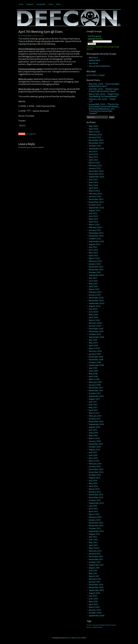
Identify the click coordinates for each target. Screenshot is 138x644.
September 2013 (96, 503)
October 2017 (95, 393)
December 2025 (96, 140)
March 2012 (94, 548)
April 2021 (93, 286)
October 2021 (95, 272)
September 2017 (96, 396)
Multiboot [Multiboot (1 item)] (102, 625)
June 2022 (93, 250)
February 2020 (95, 323)
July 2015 (93, 452)
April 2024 (94, 188)
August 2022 (95, 244)
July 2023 (93, 213)
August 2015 (94, 450)
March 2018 (94, 379)
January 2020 (95, 326)
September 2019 (96, 337)
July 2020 (93, 309)
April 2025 (93, 160)
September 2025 (96, 149)
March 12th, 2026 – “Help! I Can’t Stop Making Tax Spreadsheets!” (104, 95)
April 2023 (93, 222)
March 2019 (94, 348)
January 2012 (95, 554)
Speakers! (30, 4)
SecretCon (93, 63)
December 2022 (96, 233)
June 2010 (93, 599)
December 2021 (96, 267)
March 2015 (94, 461)
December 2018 (96, 357)
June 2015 (93, 455)
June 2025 (93, 154)
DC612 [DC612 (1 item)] (91, 625)
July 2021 (93, 278)
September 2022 (96, 241)
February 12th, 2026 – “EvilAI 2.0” (102, 100)
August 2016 (94, 427)
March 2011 (94, 576)
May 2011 (93, 573)
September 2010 (96, 590)
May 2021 (93, 284)
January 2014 (95, 492)
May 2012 (93, 542)
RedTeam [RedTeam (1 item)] (89, 627)
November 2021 (96, 270)
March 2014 (94, 489)
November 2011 (96, 559)
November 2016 (96, 421)
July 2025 (93, 151)
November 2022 (96, 236)
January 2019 (95, 354)
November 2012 (96, 526)
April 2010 (93, 604)
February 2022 (95, 261)
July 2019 (93, 340)
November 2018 (96, 360)
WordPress (68, 638)
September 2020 (96, 303)
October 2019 (95, 334)
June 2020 (93, 312)
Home (21, 4)
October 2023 (95, 205)
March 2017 (94, 413)
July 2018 (93, 368)
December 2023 (96, 199)
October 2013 (95, 500)
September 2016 (96, 424)
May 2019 (93, 343)
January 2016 (95, 441)
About (58, 4)
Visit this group (94, 36)
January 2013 (95, 520)
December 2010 (96, 585)
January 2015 (95, 466)
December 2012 (96, 523)
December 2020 (96, 298)
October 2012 (95, 528)
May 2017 (93, 407)
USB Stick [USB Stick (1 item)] (100, 627)
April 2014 (93, 486)
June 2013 (93, 509)
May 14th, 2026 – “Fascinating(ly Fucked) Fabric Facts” (104, 85)
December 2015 (96, 444)
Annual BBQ (41, 4)
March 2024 (94, 191)
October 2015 (95, 447)
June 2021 (93, 281)
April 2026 (94, 129)
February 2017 (95, 416)
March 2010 (94, 607)
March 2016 (94, 438)
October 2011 (95, 562)
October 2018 (95, 362)
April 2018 (93, 376)
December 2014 (96, 469)
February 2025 (95, 165)
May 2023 (93, 219)
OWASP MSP (94, 60)
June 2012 (93, 540)
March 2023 (94, 225)
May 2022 (93, 253)
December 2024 (96, 171)
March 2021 (94, 289)
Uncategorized (31, 134)
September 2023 (96, 208)
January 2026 (95, 137)
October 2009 (95, 613)
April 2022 (93, 256)
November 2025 (96, 143)
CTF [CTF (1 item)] (88, 625)
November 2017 (96, 391)
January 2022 (95, 264)
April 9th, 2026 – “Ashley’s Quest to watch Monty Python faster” (104, 90)
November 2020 (96, 301)
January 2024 (95, 196)
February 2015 (95, 464)
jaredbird (29, 36)
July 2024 (93, 180)
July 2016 (93, 430)
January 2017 (95, 419)
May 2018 (93, 374)
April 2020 (94, 317)
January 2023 (95, 230)
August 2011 (94, 568)
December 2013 (96, 495)
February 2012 (95, 551)
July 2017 (93, 402)
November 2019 (96, 331)
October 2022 (95, 239)
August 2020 (95, 306)
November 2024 (96, 174)
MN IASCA (93, 58)
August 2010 (94, 593)
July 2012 (93, 537)
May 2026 (93, 126)
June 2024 (93, 182)
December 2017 (96, 388)
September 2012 (96, 531)
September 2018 (96, 365)
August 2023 (94, 211)
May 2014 (93, 483)
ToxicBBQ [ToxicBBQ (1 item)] (95, 627)
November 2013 (96, 497)
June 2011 (93, 571)
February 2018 (95, 382)
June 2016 (93, 433)
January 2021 (95, 295)
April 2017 (93, 410)
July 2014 (93, 481)
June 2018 (93, 371)
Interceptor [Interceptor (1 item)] (96, 625)
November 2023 (96, 202)
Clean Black (78, 638)
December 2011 (96, 557)
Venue (51, 4)
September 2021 (96, 275)
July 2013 (93, 506)
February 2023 (95, 227)
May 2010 (93, 602)
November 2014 (96, 472)
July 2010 (93, 596)
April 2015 (93, 458)
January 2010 (95, 610)
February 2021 (95, 292)
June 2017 (93, 405)
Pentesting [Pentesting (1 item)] (113, 625)
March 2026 (94, 132)
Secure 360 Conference (99, 66)
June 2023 (93, 216)
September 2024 (96, 177)
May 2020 (93, 315)
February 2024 (95, 194)
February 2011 (95, 579)
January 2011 (95, 582)
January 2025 (95, 168)
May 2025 (93, 157)
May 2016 (93, 436)
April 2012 (93, 545)
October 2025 (95, 146)
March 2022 (94, 258)
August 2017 (94, 399)
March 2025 (94, 163)
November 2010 (96, 587)
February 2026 (95, 135)
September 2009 (97, 616)
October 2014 (95, 475)
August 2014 (94, 478)
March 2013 (94, 514)
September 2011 (96, 565)
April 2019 (93, 346)
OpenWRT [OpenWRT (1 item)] (107, 625)
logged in (29, 147)
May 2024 (93, 185)
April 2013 (93, 512)
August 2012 (94, 534)
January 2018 (95, 385)
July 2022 (93, 247)
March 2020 (94, 320)
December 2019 (96, 329)
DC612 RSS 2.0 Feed (96, 75)
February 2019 (95, 351)
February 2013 (95, 517)
